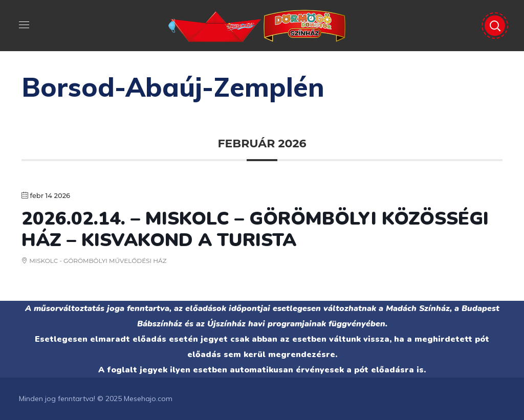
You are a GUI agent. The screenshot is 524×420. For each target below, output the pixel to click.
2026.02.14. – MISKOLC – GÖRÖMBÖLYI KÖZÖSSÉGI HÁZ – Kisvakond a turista (255, 229)
